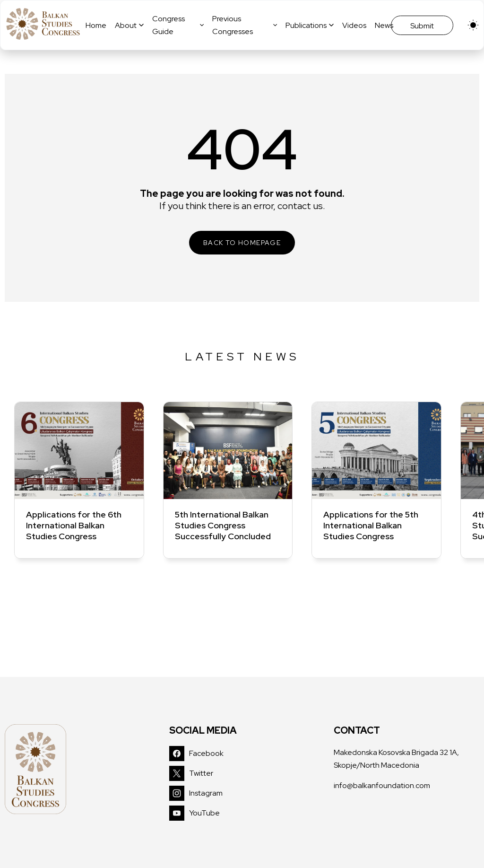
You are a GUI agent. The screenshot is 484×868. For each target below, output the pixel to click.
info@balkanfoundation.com (382, 785)
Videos (354, 25)
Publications (310, 25)
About (129, 25)
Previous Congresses (245, 25)
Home (96, 25)
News (384, 25)
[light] (473, 25)
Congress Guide (178, 25)
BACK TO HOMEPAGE (242, 243)
